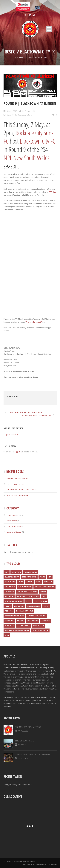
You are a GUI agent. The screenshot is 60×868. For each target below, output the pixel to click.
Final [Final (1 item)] (21, 582)
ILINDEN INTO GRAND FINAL (18, 495)
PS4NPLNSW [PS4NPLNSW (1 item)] (19, 606)
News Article (12, 115)
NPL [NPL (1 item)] (44, 596)
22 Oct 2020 (23, 758)
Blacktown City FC (38, 141)
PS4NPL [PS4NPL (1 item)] (8, 606)
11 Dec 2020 (23, 731)
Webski (54, 864)
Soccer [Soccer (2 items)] (20, 621)
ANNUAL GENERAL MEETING (18, 479)
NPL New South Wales (27, 158)
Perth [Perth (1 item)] (28, 601)
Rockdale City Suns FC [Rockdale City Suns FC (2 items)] (14, 616)
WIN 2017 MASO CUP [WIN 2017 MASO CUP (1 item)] (40, 630)
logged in (18, 452)
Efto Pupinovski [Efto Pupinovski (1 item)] (29, 577)
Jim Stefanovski (29, 111)
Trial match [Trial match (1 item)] (38, 625)
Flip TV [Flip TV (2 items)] (29, 582)
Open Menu (49, 29)
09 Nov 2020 (23, 745)
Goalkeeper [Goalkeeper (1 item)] (10, 587)
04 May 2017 (12, 111)
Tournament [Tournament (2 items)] (23, 625)
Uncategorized (13, 515)
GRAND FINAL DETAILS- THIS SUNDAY (22, 490)
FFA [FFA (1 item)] (50, 577)
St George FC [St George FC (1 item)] (32, 621)
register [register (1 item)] (9, 611)
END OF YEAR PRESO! (15, 484)
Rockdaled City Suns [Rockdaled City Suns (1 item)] (36, 616)
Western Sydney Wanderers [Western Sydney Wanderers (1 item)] (17, 630)
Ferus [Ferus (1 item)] (42, 577)
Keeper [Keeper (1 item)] (43, 591)
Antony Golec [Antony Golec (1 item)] (31, 572)
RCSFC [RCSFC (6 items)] (46, 606)
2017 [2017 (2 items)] (7, 572)
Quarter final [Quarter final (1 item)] (34, 606)
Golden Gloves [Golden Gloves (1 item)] (25, 587)
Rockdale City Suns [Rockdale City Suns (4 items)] (25, 611)
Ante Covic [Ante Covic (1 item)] (16, 572)
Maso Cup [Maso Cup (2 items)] (9, 596)
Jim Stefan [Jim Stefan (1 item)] (9, 591)
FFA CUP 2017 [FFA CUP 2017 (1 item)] (10, 582)
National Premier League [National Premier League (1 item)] (28, 596)
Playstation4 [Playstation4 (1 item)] (41, 601)
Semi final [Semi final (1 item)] (9, 621)
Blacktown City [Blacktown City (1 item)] (12, 577)
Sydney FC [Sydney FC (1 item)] (46, 621)
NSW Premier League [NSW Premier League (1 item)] (14, 601)
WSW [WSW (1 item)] (7, 635)
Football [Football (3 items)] (48, 582)
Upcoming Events (14, 526)
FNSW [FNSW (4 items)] (38, 582)
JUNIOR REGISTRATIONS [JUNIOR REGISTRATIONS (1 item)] (27, 591)
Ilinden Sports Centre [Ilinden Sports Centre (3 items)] (44, 587)
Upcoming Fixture (25, 115)
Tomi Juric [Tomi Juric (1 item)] (9, 625)
